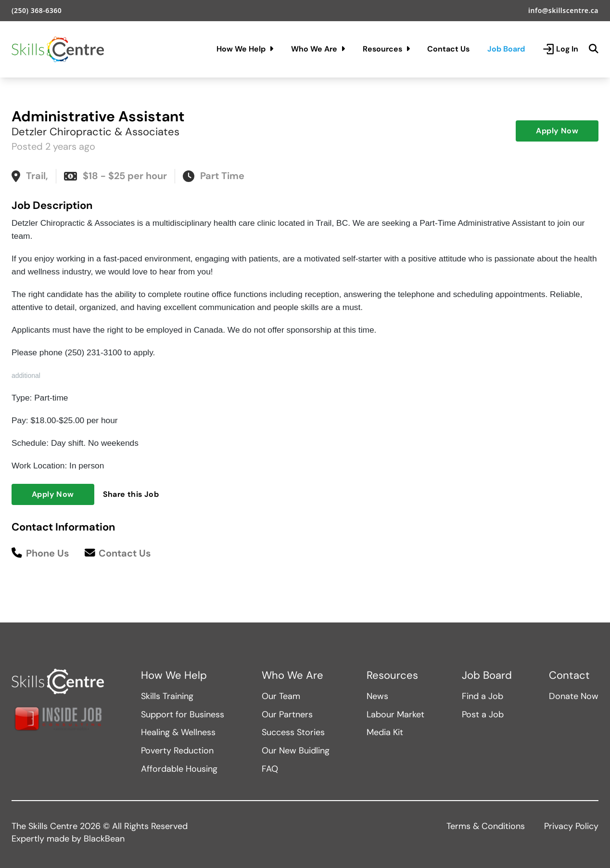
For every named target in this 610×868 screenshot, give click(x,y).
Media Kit (385, 732)
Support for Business (183, 714)
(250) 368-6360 (37, 10)
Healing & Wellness (178, 732)
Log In (560, 49)
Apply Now (557, 131)
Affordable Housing (179, 769)
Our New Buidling (296, 751)
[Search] (594, 49)
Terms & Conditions (486, 826)
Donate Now (574, 696)
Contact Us (448, 49)
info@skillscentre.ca (563, 10)
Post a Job (483, 714)
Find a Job (483, 696)
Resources (386, 49)
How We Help (245, 49)
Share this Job (131, 494)
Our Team (281, 696)
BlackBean (104, 839)
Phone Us (40, 553)
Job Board (506, 49)
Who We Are (318, 49)
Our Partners (287, 714)
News (377, 696)
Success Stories (293, 732)
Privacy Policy (571, 826)
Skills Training (167, 696)
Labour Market (395, 714)
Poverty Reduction (177, 751)
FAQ (270, 769)
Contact (569, 675)
